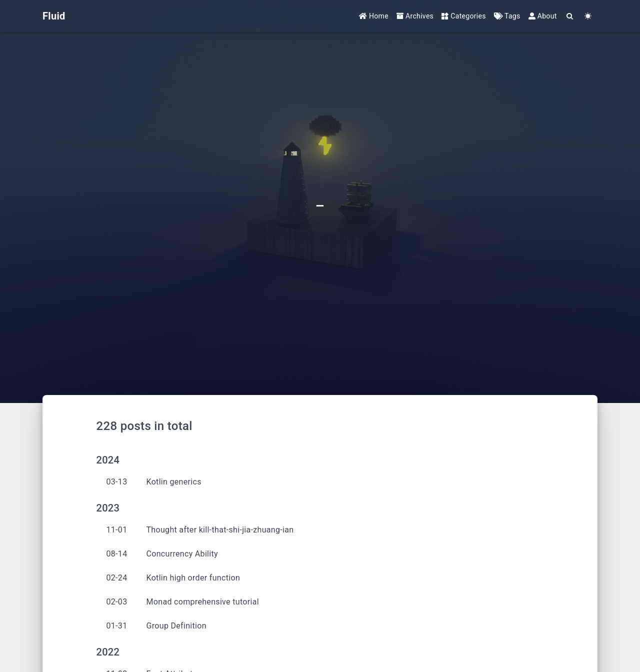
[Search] (570, 16)
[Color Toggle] (588, 16)
